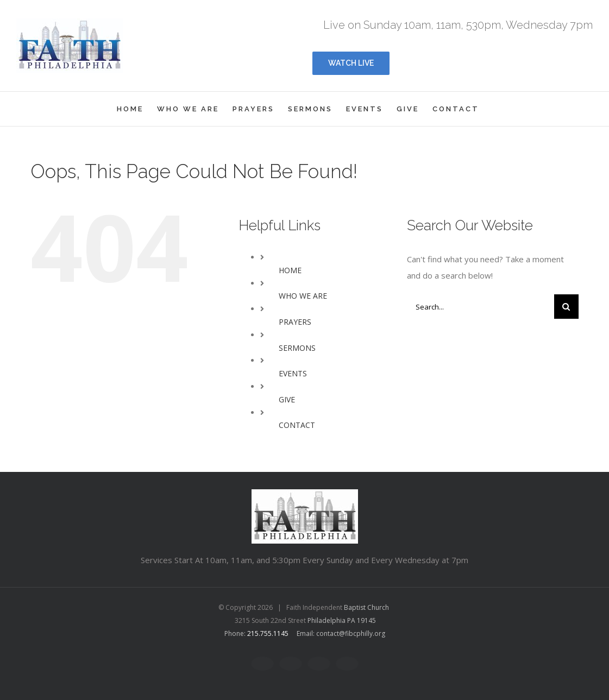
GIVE (287, 399)
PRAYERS (295, 322)
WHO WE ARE (303, 296)
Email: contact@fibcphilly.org (341, 633)
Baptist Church (366, 607)
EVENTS (293, 373)
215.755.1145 (268, 633)
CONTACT (297, 425)
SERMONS (297, 348)
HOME (290, 270)
